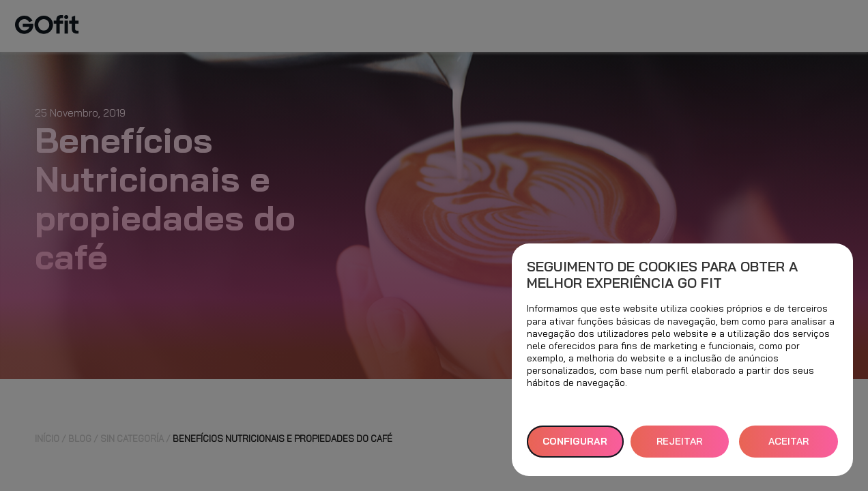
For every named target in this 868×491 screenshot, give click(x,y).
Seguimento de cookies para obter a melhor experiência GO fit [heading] (662, 275)
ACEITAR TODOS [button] (789, 446)
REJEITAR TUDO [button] (679, 446)
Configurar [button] (575, 441)
